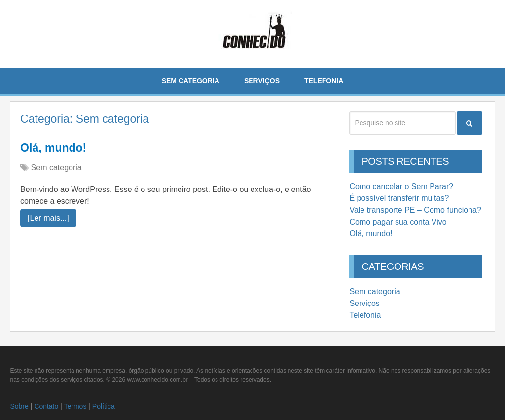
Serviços (262, 81)
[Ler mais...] (48, 218)
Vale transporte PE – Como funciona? (415, 210)
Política (104, 406)
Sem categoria (191, 81)
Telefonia (324, 81)
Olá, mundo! (53, 148)
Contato (46, 406)
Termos (75, 406)
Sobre (19, 406)
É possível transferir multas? (399, 198)
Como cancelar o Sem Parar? (401, 186)
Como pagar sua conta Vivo (398, 222)
